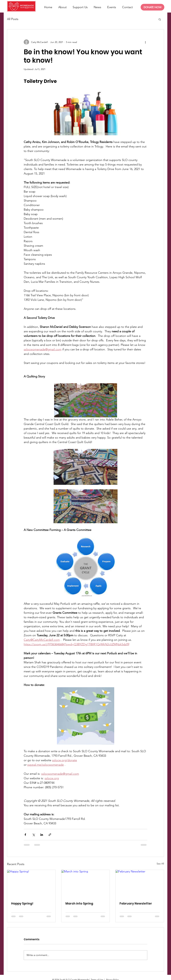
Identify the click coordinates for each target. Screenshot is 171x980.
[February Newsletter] (140, 883)
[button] (160, 19)
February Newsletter (136, 903)
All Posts (13, 19)
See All (160, 864)
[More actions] (145, 42)
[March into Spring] (86, 883)
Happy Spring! (22, 903)
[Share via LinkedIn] (42, 835)
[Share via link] (50, 835)
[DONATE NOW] (152, 7)
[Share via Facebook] (25, 835)
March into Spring (79, 903)
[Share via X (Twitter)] (33, 835)
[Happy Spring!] (31, 883)
